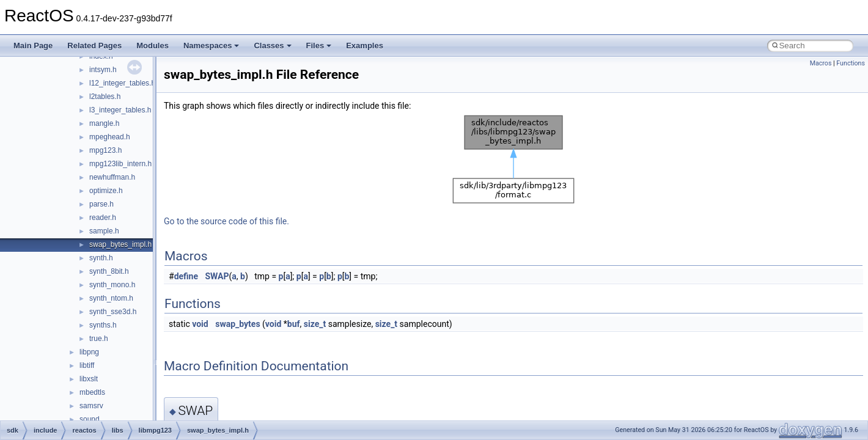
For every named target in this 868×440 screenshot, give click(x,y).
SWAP (217, 276)
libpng (89, 352)
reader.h (103, 218)
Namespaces (211, 46)
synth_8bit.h (109, 271)
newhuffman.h (112, 177)
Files (319, 46)
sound (90, 419)
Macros (821, 63)
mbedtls (92, 392)
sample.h (104, 231)
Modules (153, 46)
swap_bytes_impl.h (120, 244)
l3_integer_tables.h (120, 110)
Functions (851, 63)
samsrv (91, 406)
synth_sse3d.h (113, 312)
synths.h (103, 325)
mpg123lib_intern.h (120, 164)
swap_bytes (237, 324)
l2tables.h (105, 97)
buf (294, 324)
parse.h (101, 204)
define (186, 276)
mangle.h (104, 123)
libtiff (87, 365)
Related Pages (94, 46)
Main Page (33, 46)
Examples (365, 46)
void (200, 324)
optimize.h (106, 191)
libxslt (89, 379)
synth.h (101, 258)
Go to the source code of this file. (226, 221)
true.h (99, 339)
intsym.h (103, 70)
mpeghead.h (110, 137)
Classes (272, 46)
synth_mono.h (112, 285)
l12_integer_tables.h (122, 83)
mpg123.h (105, 150)
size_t (315, 324)
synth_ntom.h (111, 298)
